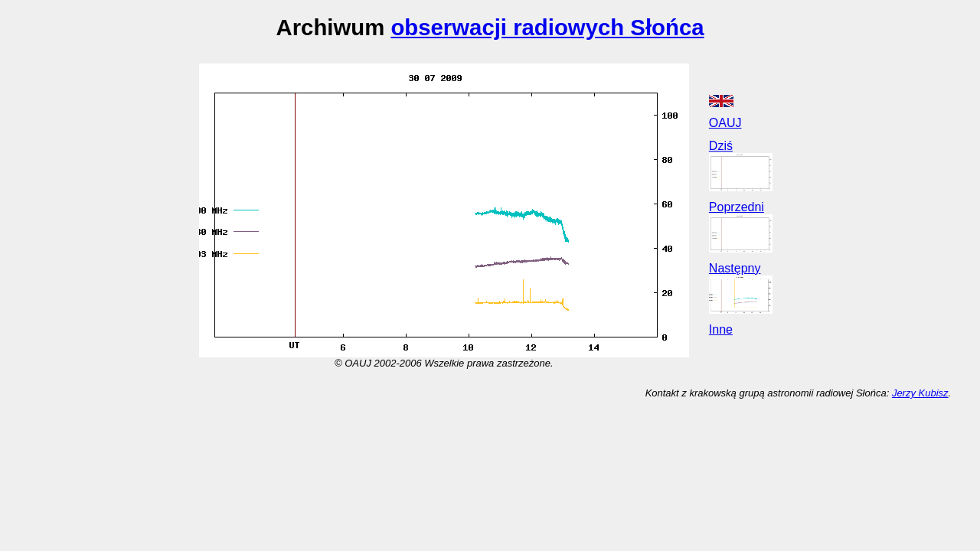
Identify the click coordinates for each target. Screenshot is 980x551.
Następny (735, 268)
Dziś (721, 146)
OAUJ (725, 123)
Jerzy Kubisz (920, 393)
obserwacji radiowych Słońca (547, 27)
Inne (721, 329)
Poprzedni (737, 207)
